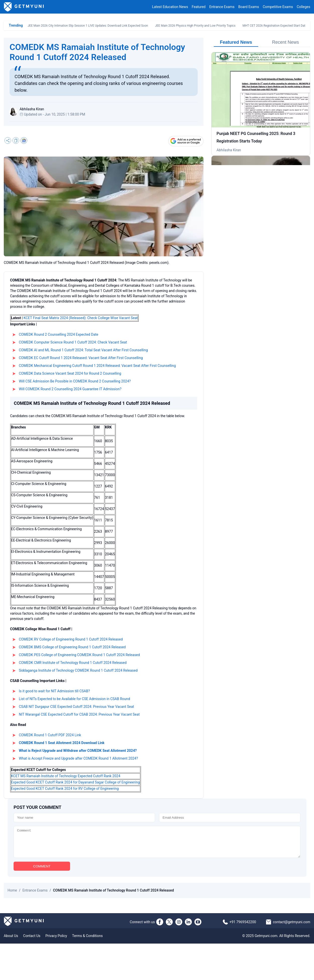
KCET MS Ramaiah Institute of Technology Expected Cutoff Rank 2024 (66, 776)
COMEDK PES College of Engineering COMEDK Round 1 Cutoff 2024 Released (79, 655)
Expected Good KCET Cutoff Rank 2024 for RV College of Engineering (65, 789)
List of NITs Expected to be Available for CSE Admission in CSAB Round (74, 699)
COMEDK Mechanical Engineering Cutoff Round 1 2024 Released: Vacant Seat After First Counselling (97, 366)
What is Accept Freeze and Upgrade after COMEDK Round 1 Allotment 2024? (78, 758)
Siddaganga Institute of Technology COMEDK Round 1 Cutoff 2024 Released (78, 670)
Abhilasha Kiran (229, 150)
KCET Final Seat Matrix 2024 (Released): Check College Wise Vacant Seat (81, 318)
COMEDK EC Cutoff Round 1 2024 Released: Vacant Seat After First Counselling (81, 358)
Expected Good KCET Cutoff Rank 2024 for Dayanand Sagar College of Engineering (75, 782)
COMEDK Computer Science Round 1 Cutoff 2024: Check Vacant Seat (73, 342)
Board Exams (249, 7)
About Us (11, 941)
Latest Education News (170, 7)
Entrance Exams (222, 7)
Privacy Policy (56, 941)
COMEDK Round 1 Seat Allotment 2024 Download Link (62, 743)
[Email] (230, 818)
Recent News (285, 42)
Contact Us (32, 941)
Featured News (236, 42)
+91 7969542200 (243, 927)
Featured (199, 7)
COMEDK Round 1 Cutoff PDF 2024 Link (50, 735)
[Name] (84, 818)
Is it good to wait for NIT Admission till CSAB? (54, 691)
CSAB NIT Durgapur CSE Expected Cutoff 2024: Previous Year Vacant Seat (76, 707)
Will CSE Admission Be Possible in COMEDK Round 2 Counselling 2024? (75, 381)
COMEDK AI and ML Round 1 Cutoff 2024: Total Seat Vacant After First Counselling (83, 350)
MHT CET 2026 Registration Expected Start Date (275, 26)
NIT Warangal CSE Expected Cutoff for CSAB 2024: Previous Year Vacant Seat (79, 714)
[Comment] (157, 845)
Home (12, 896)
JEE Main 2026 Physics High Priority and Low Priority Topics (195, 26)
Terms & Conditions (87, 941)
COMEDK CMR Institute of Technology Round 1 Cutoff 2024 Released (73, 663)
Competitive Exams (278, 7)
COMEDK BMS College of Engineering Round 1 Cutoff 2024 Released (72, 647)
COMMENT (42, 872)
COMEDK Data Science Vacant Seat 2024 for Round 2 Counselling (70, 373)
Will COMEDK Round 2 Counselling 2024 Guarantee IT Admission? (70, 389)
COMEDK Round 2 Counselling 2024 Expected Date (59, 334)
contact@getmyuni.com (292, 927)
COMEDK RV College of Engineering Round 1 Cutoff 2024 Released (71, 639)
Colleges (303, 7)
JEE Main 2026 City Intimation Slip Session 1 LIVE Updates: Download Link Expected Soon (88, 26)
